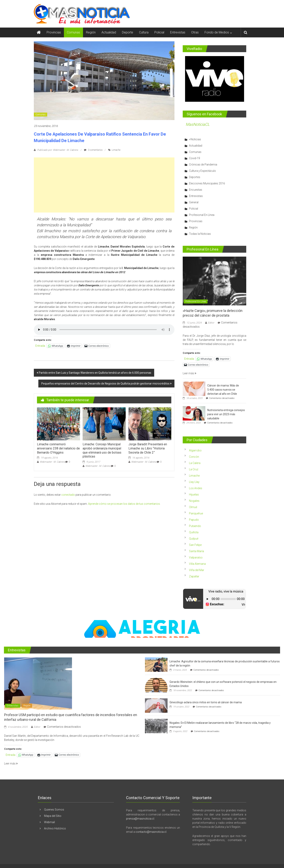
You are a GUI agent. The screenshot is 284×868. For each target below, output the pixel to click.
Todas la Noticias (200, 234)
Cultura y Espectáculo (202, 171)
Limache (116, 150)
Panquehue (196, 513)
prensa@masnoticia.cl (140, 819)
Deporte (128, 32)
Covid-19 (195, 158)
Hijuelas (194, 495)
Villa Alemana (197, 564)
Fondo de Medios (217, 32)
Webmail (49, 822)
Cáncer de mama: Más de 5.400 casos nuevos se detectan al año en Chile (223, 390)
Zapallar (194, 576)
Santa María (196, 551)
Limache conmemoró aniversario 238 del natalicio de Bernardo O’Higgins (58, 448)
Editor (211, 323)
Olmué (193, 507)
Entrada (40, 346)
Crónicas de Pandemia (203, 165)
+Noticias (195, 139)
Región (91, 32)
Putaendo (195, 526)
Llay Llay (194, 482)
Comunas (73, 32)
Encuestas (196, 190)
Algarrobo (195, 450)
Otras (195, 32)
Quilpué (194, 539)
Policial (159, 32)
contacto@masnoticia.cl (151, 832)
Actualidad (109, 32)
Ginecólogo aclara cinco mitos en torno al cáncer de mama (206, 702)
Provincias (54, 32)
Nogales (194, 501)
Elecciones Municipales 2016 (207, 183)
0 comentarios (93, 150)
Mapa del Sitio (53, 816)
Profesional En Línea (202, 215)
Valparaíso (196, 557)
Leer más (189, 373)
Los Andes (196, 488)
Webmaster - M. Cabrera (52, 462)
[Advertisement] (104, 185)
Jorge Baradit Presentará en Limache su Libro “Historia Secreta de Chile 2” (148, 448)
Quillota (194, 532)
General (194, 202)
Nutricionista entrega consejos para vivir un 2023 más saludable (226, 414)
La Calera (195, 463)
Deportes (195, 177)
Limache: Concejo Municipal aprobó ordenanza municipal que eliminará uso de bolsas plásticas (102, 450)
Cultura (144, 32)
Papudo (194, 520)
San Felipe (195, 545)
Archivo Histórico (55, 828)
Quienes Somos (54, 810)
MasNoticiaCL (198, 124)
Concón (194, 457)
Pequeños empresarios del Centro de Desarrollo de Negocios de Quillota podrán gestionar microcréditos (105, 384)
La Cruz (194, 469)
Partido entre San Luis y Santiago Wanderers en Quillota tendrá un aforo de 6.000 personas (95, 373)
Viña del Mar (197, 570)
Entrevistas (178, 32)
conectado (68, 495)
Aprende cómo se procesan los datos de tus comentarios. (124, 504)
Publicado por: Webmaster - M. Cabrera (58, 150)
